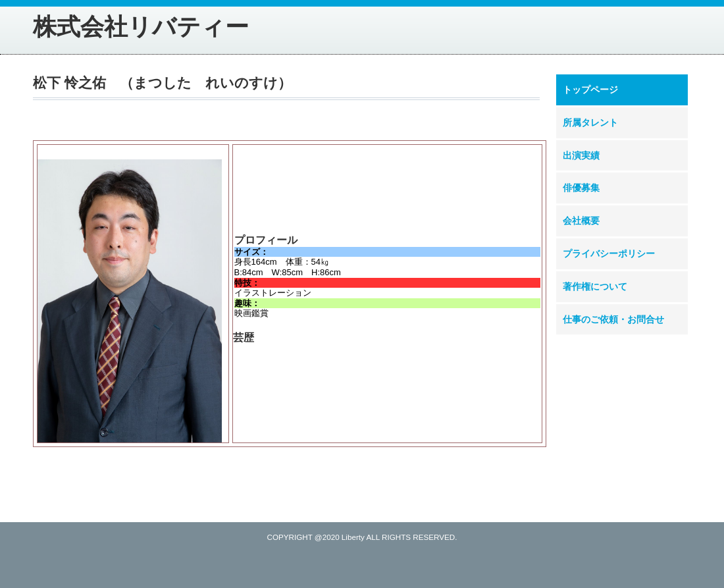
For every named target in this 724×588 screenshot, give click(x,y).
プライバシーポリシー (609, 254)
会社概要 (581, 221)
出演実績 (581, 155)
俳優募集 (581, 188)
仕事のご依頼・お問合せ (613, 319)
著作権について (595, 286)
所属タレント (590, 122)
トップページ (590, 90)
